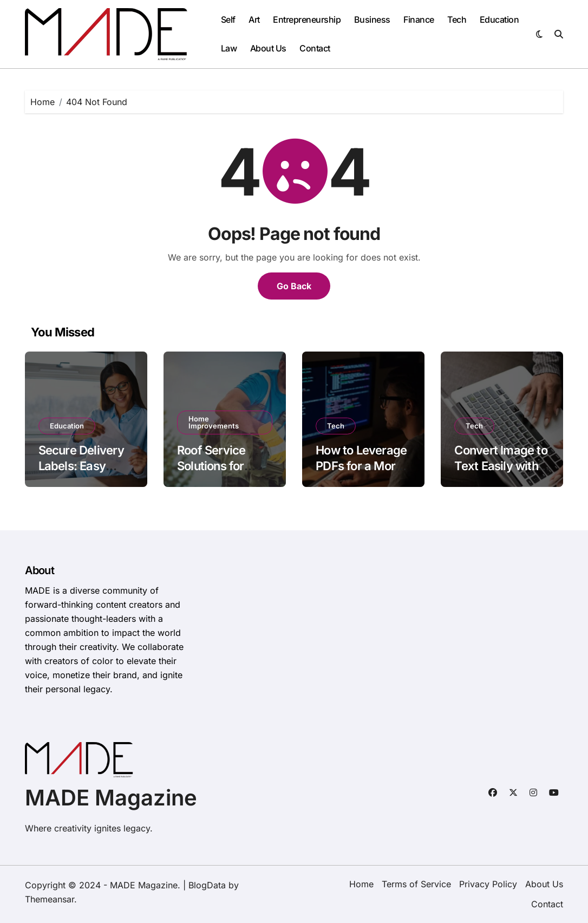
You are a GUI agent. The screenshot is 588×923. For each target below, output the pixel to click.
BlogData (207, 885)
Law (229, 48)
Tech (457, 19)
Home (361, 884)
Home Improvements (214, 422)
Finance (419, 19)
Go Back (294, 286)
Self (228, 19)
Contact (315, 48)
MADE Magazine (111, 798)
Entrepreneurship (307, 19)
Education (499, 19)
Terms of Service (416, 884)
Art (254, 19)
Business (372, 19)
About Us (268, 48)
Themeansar (50, 899)
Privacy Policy (488, 884)
